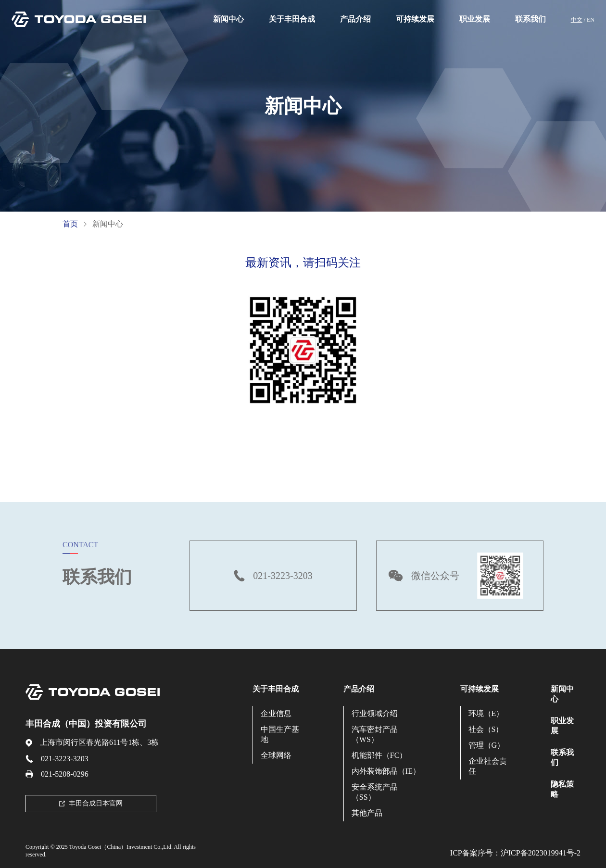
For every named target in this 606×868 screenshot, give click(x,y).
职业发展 (475, 19)
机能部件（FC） (379, 755)
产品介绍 (355, 19)
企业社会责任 (488, 766)
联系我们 (530, 19)
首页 (70, 224)
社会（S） (486, 729)
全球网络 (276, 755)
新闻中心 (228, 19)
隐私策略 (562, 789)
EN (591, 20)
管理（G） (487, 745)
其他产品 (367, 813)
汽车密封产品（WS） (375, 734)
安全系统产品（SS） (375, 792)
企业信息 (276, 713)
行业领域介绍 (375, 713)
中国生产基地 (280, 734)
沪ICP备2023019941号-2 (541, 853)
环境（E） (486, 713)
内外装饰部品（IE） (386, 771)
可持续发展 (415, 19)
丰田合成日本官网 (91, 803)
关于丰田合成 (292, 19)
